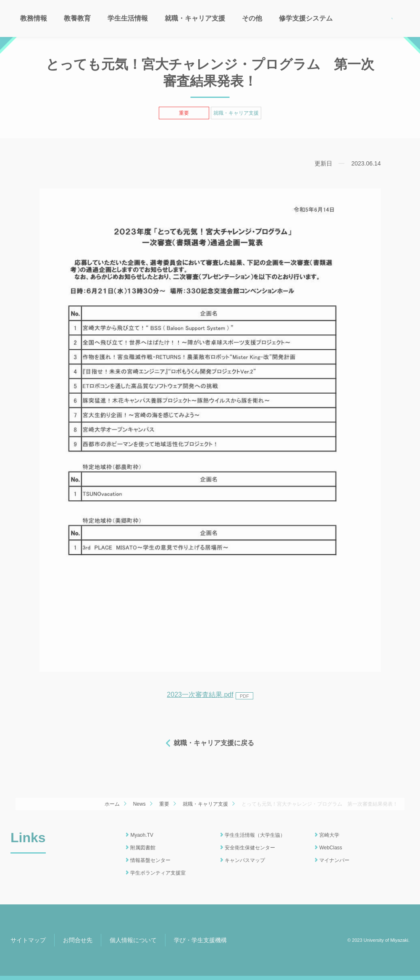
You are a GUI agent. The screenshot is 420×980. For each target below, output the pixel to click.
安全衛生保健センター (250, 848)
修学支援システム (306, 18)
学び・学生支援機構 (200, 940)
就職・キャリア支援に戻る (214, 743)
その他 (252, 18)
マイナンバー (334, 860)
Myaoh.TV (142, 835)
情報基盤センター (150, 860)
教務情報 (34, 18)
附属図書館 (143, 848)
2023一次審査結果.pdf (210, 695)
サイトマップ (28, 940)
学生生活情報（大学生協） (255, 835)
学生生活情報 (128, 18)
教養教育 (77, 18)
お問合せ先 (78, 940)
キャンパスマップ (245, 860)
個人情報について (133, 940)
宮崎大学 (329, 835)
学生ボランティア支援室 (158, 873)
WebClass (331, 848)
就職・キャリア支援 (195, 18)
